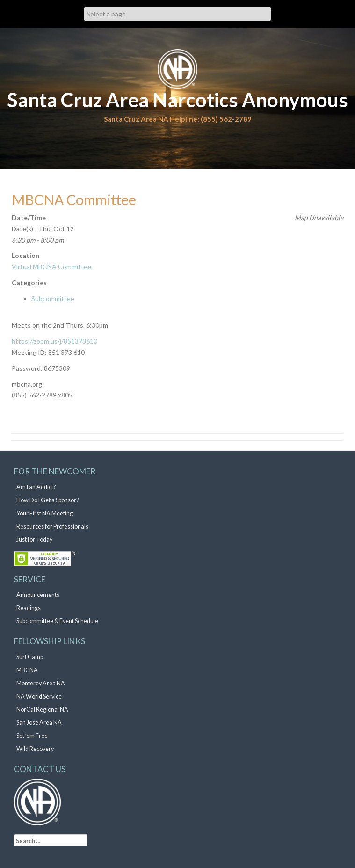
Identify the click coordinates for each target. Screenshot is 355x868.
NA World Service (39, 696)
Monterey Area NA (41, 683)
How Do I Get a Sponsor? (47, 500)
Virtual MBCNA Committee (51, 267)
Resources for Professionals (52, 526)
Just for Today (34, 540)
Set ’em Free (32, 736)
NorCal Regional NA (42, 710)
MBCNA (27, 670)
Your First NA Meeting (45, 513)
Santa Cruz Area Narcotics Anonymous (177, 100)
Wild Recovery (35, 749)
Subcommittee (53, 298)
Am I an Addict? (36, 487)
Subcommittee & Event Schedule (57, 621)
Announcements (38, 595)
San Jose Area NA (39, 723)
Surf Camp (30, 657)
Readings (29, 608)
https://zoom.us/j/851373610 (54, 341)
